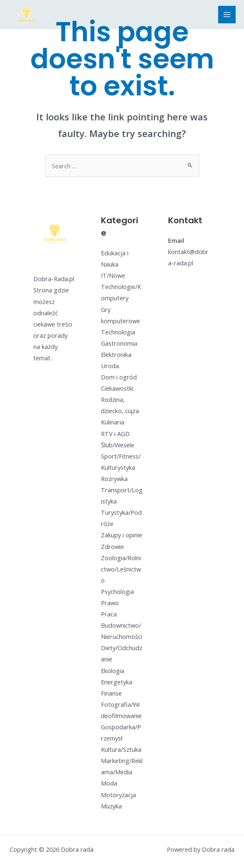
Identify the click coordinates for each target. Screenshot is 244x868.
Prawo (110, 603)
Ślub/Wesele (118, 445)
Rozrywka (114, 479)
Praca (109, 614)
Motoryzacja (118, 795)
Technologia (118, 332)
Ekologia (113, 671)
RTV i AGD (115, 434)
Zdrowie (112, 546)
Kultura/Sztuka (121, 749)
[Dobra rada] (26, 15)
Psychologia (117, 591)
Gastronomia (119, 343)
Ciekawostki (117, 388)
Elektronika (116, 354)
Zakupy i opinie (122, 535)
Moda (109, 783)
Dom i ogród (119, 377)
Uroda (110, 366)
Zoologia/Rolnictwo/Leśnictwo (121, 569)
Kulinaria (113, 422)
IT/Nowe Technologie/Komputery (121, 287)
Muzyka (111, 806)
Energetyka (117, 682)
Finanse (111, 693)
